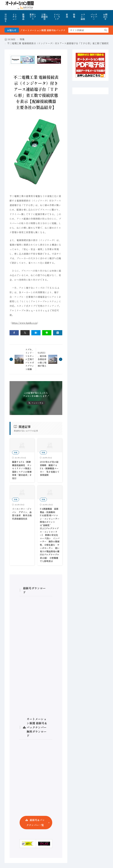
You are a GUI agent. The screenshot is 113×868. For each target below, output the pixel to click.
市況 (67, 16)
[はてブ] (36, 333)
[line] (47, 333)
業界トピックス (33, 17)
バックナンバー (94, 17)
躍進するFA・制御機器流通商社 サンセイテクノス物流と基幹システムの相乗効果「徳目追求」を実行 (22, 470)
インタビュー (15, 17)
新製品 (23, 17)
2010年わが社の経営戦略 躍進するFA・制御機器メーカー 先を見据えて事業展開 (50, 468)
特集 (74, 16)
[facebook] (14, 333)
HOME (6, 18)
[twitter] (25, 333)
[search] (106, 30)
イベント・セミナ (57, 17)
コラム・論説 (83, 17)
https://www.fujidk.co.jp (25, 323)
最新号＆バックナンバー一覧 (35, 822)
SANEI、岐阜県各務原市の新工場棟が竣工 (42, 359)
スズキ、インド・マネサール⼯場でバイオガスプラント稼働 (30, 359)
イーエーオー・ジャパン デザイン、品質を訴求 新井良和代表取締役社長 (22, 514)
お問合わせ (105, 17)
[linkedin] (58, 333)
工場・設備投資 (44, 17)
